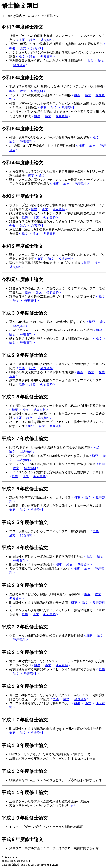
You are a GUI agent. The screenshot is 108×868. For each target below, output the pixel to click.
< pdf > (73, 805)
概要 (22, 40)
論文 (33, 40)
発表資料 (46, 40)
